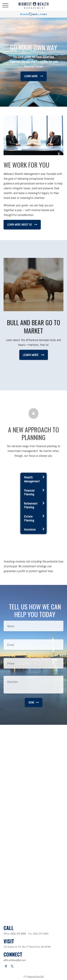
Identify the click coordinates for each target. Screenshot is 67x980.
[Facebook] (6, 966)
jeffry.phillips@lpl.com (15, 960)
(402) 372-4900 (18, 934)
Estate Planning (29, 518)
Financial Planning (29, 492)
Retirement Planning (31, 505)
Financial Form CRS (35, 976)
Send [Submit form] (34, 702)
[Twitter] (12, 966)
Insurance (30, 529)
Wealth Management (32, 479)
